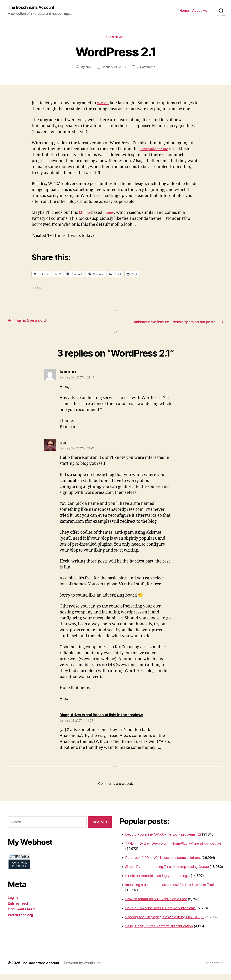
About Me (200, 11)
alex (87, 68)
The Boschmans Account (34, 8)
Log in (13, 904)
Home (184, 11)
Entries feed (18, 910)
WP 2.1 (104, 104)
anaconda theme (156, 150)
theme (111, 214)
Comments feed (21, 915)
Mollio (85, 214)
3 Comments (147, 68)
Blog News (116, 38)
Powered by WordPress (86, 969)
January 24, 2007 (114, 68)
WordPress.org (20, 921)
